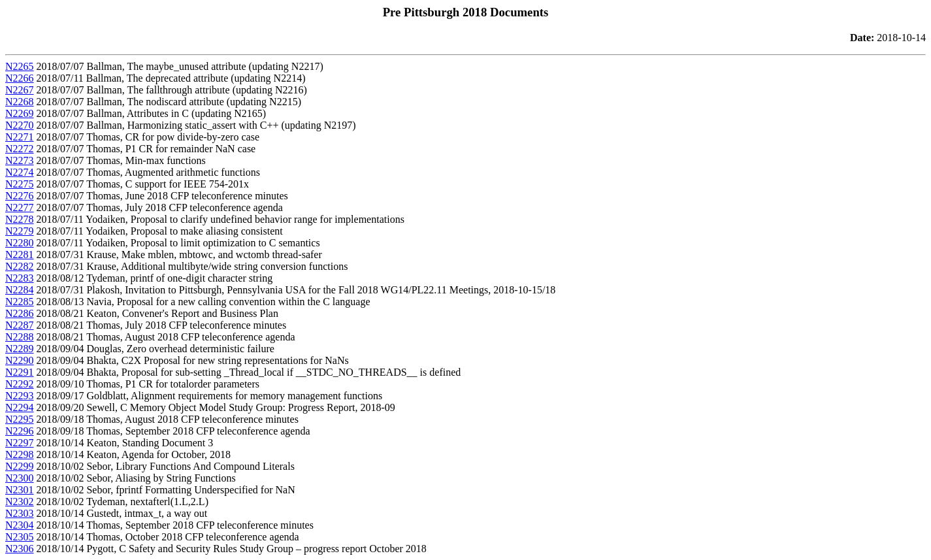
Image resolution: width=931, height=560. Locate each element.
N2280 (20, 243)
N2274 (20, 172)
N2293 (20, 396)
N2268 (20, 102)
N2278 (20, 219)
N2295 (20, 419)
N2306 (20, 549)
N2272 (20, 149)
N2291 (20, 372)
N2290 (20, 360)
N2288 (20, 337)
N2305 (20, 537)
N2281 (20, 255)
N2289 (20, 349)
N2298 (20, 454)
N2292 (20, 384)
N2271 (20, 137)
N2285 (20, 302)
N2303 (20, 513)
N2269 (20, 113)
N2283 (20, 278)
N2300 (20, 478)
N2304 (20, 525)
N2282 (20, 266)
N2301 (20, 490)
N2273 (20, 160)
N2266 (20, 78)
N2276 (20, 196)
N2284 (20, 290)
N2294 (20, 407)
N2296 (20, 431)
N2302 (20, 502)
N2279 (20, 231)
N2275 (20, 184)
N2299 (20, 466)
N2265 (20, 66)
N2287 (20, 325)
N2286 (20, 313)
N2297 (20, 443)
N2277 (20, 207)
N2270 (20, 125)
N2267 (20, 90)
